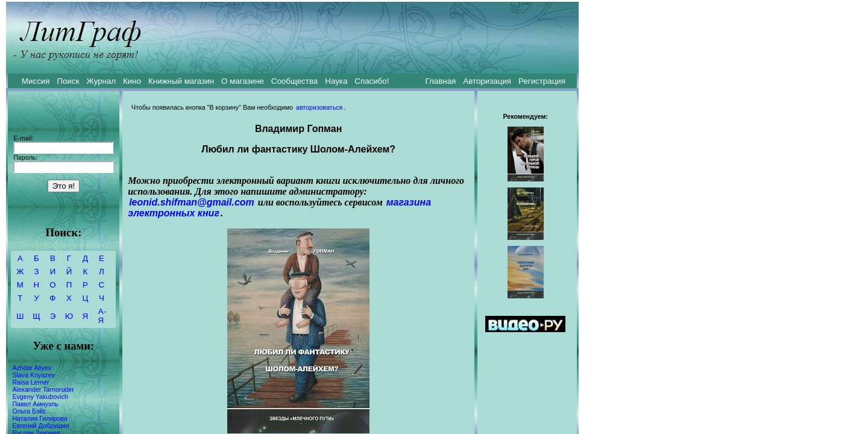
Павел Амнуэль (35, 404)
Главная (441, 81)
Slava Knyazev (33, 375)
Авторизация (487, 81)
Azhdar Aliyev (32, 368)
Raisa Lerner (30, 382)
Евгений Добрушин (40, 426)
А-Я (102, 316)
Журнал (101, 81)
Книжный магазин (181, 81)
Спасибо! (372, 81)
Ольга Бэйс (29, 411)
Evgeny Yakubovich (40, 397)
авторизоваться (319, 107)
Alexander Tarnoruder (43, 389)
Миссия (36, 81)
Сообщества (294, 81)
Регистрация (542, 81)
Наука (336, 81)
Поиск (68, 81)
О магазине (243, 81)
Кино (132, 81)
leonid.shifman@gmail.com (192, 202)
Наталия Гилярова (39, 418)
